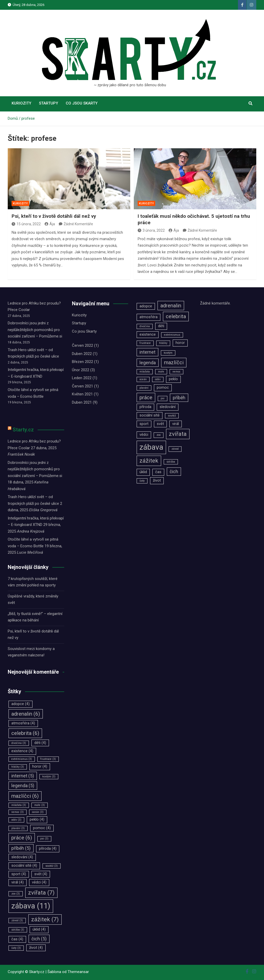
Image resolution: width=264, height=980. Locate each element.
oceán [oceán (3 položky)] (38, 812)
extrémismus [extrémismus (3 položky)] (22, 759)
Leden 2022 (82, 378)
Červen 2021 (82, 386)
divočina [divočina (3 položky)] (19, 743)
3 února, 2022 (151, 230)
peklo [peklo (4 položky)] (37, 819)
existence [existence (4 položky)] (22, 751)
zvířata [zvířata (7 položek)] (41, 892)
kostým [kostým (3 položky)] (49, 777)
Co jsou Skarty (82, 103)
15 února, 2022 (26, 224)
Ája (50, 224)
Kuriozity (21, 103)
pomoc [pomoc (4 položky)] (42, 828)
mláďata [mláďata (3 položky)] (19, 805)
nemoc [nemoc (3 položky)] (18, 812)
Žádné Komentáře (78, 224)
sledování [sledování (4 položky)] (22, 857)
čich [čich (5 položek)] (39, 939)
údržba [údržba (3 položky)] (18, 930)
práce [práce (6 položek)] (22, 838)
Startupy (48, 103)
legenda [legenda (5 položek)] (23, 786)
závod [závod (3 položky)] (17, 920)
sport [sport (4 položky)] (19, 874)
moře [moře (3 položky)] (40, 805)
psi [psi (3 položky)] (44, 839)
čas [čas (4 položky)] (17, 939)
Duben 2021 (82, 402)
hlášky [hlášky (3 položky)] (18, 767)
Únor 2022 (81, 370)
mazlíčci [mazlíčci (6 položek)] (25, 796)
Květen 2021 (82, 394)
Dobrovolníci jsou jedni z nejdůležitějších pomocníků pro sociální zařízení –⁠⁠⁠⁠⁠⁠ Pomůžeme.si (35, 330)
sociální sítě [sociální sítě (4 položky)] (24, 866)
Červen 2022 (82, 345)
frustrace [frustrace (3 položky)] (48, 759)
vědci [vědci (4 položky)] (39, 882)
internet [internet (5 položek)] (23, 776)
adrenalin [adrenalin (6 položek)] (26, 714)
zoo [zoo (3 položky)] (16, 894)
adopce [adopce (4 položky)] (20, 704)
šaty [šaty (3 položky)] (16, 948)
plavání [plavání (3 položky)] (18, 828)
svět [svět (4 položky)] (41, 874)
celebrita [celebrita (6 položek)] (25, 733)
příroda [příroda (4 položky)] (48, 849)
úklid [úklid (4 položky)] (39, 929)
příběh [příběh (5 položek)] (21, 848)
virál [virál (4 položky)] (18, 882)
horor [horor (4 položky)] (40, 766)
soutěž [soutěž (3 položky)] (52, 866)
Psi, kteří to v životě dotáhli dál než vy (54, 216)
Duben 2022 (82, 354)
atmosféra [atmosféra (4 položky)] (23, 723)
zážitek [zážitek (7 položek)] (45, 919)
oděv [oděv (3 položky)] (16, 820)
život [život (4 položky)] (36, 948)
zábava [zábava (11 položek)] (31, 906)
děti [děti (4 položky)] (40, 743)
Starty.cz (23, 430)
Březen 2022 (82, 362)
